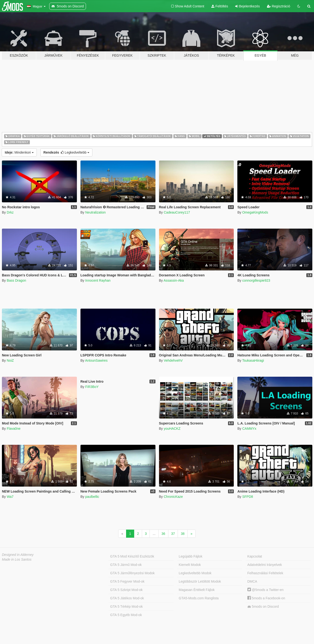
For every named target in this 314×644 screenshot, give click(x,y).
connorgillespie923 (256, 280)
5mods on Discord (263, 607)
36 (163, 534)
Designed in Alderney (18, 555)
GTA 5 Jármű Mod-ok (126, 565)
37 (173, 534)
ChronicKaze (173, 497)
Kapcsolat (255, 556)
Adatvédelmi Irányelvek (265, 565)
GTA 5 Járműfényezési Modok (132, 573)
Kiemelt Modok (190, 565)
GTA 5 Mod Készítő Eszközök (132, 556)
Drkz (10, 212)
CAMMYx (249, 429)
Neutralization (96, 212)
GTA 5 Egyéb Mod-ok (126, 615)
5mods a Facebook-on (266, 598)
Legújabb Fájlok (191, 556)
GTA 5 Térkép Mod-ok (126, 606)
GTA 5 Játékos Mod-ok (127, 598)
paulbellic (92, 497)
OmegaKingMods (255, 212)
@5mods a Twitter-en (266, 590)
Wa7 (10, 497)
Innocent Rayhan (98, 280)
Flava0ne (14, 429)
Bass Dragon (16, 280)
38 (183, 534)
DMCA (252, 581)
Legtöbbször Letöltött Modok (200, 581)
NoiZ (10, 360)
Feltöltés (220, 6)
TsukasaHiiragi (253, 360)
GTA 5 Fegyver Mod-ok (127, 581)
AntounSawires (96, 360)
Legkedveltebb (66, 152)
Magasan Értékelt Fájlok (197, 590)
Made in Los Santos (17, 559)
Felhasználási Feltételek (265, 573)
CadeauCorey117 (177, 212)
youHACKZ (172, 429)
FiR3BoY (92, 387)
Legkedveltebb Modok (195, 573)
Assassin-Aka (174, 280)
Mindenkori (19, 152)
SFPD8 (247, 497)
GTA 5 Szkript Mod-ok (126, 590)
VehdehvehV (173, 360)
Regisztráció (279, 6)
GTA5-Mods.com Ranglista (199, 598)
